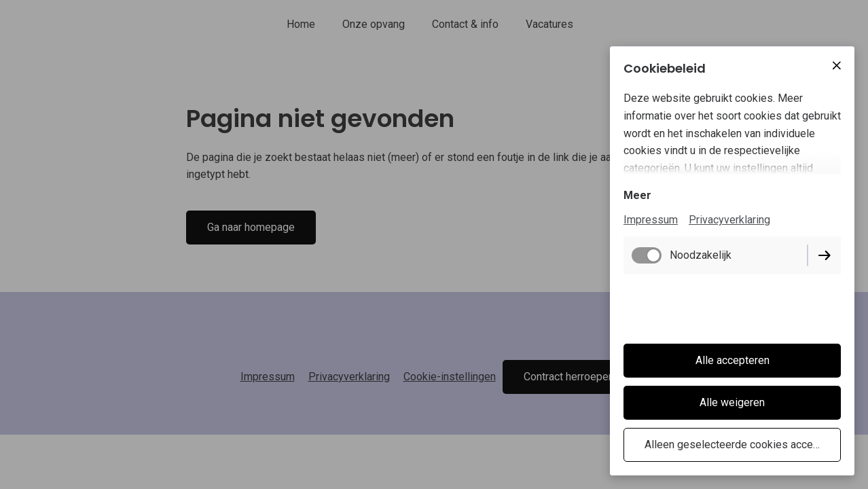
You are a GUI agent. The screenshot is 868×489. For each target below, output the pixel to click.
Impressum (651, 220)
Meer (637, 195)
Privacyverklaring (729, 220)
